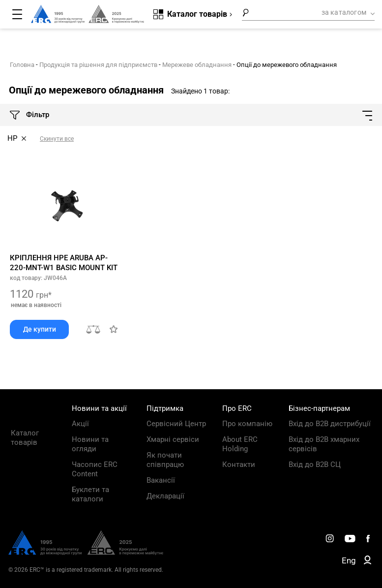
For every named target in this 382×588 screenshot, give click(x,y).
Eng (349, 560)
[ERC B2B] (367, 562)
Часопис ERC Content (95, 469)
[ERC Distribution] (86, 553)
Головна (22, 65)
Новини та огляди (90, 444)
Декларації (165, 496)
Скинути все (57, 139)
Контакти (239, 464)
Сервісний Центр (176, 424)
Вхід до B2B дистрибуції (330, 424)
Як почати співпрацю (165, 460)
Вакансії (161, 480)
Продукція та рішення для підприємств (98, 65)
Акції (80, 424)
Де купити (40, 329)
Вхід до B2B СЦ (315, 464)
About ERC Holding (240, 444)
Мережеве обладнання (197, 65)
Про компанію (247, 424)
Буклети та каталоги (90, 494)
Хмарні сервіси (173, 439)
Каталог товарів (25, 438)
